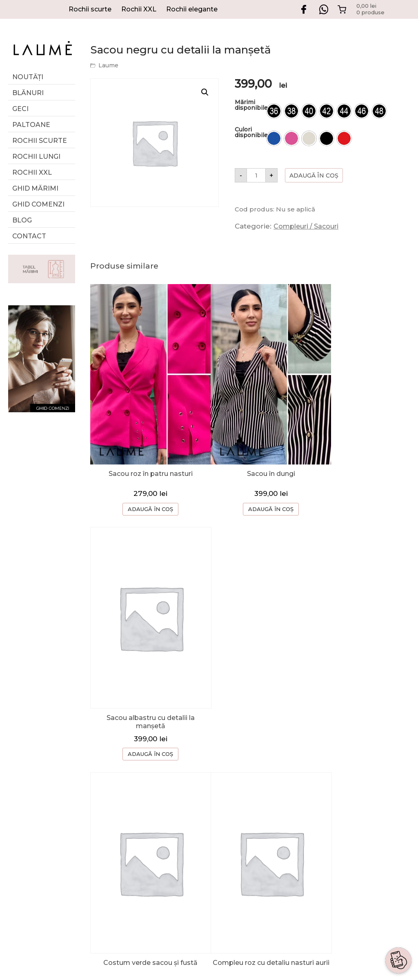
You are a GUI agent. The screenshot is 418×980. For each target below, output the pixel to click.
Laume (108, 65)
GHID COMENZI (303, 783)
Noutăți (28, 77)
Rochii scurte (90, 9)
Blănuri (28, 93)
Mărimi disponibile (251, 105)
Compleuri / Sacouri (306, 226)
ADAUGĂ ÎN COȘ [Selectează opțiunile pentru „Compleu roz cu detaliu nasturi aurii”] (251, 710)
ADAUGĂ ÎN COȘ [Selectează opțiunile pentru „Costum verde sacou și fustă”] (144, 709)
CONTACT (294, 816)
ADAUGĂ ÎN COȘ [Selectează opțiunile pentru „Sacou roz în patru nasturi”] (144, 489)
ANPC (287, 865)
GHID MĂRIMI (35, 188)
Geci (20, 109)
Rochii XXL (139, 9)
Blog (22, 220)
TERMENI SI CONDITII (313, 832)
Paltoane (31, 125)
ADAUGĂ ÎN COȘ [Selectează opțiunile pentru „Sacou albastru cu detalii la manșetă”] (358, 491)
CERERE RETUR (304, 799)
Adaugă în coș (314, 176)
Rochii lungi (36, 157)
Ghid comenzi (38, 204)
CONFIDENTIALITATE (313, 848)
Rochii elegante (192, 9)
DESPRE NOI (298, 767)
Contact (29, 236)
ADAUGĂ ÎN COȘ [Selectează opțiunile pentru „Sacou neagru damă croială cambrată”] (358, 710)
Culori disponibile (251, 132)
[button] (205, 92)
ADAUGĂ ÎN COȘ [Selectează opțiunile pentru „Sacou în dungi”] (251, 489)
